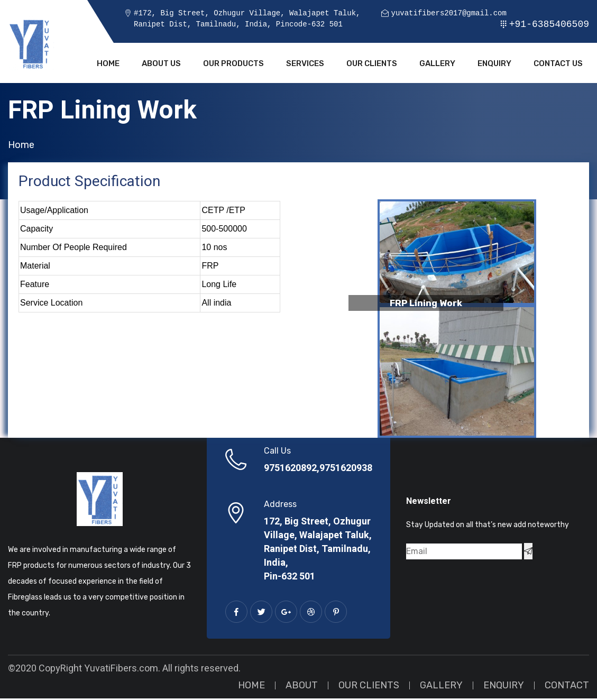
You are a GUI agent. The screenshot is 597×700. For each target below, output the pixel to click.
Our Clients (372, 65)
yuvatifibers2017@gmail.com (448, 13)
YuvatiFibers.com (121, 670)
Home (108, 65)
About (302, 687)
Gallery (437, 65)
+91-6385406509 (549, 24)
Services (305, 65)
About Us (161, 65)
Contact (567, 687)
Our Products (233, 65)
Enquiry (494, 65)
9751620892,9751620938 (318, 470)
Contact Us (558, 65)
